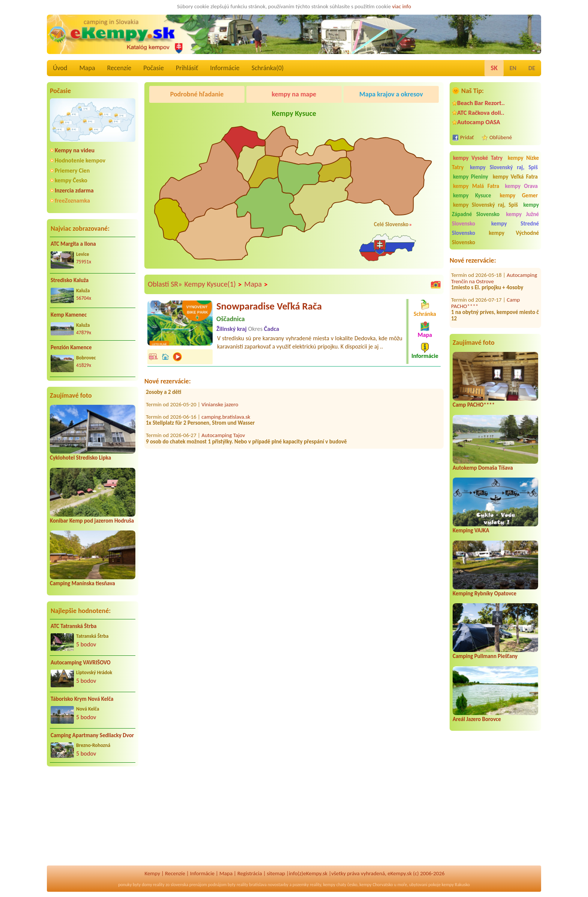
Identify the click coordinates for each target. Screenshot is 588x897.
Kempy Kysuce (294, 113)
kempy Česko (71, 180)
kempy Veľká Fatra (515, 177)
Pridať (467, 137)
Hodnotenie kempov (80, 160)
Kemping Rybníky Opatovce (484, 593)
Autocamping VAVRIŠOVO (81, 663)
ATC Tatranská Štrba (73, 626)
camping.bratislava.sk (226, 419)
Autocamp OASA (479, 122)
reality (159, 885)
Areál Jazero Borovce (477, 719)
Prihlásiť (187, 68)
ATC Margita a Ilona (73, 244)
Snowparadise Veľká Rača (269, 306)
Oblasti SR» (165, 284)
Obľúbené (501, 137)
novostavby (278, 885)
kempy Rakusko (456, 885)
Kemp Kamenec (69, 315)
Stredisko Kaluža (70, 280)
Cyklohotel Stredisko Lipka (80, 458)
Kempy (152, 873)
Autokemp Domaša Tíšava (483, 468)
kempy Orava (521, 186)
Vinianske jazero (220, 406)
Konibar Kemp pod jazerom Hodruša (92, 521)
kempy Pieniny (471, 177)
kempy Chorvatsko (376, 885)
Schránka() (268, 68)
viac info (402, 6)
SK (494, 68)
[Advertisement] (93, 821)
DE (532, 68)
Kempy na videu (75, 150)
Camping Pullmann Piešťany (485, 656)
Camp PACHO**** (474, 405)
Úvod (60, 68)
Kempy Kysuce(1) (213, 284)
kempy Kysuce (472, 195)
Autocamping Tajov (223, 437)
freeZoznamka (72, 201)
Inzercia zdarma (74, 190)
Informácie (225, 68)
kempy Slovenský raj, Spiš (504, 167)
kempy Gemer (519, 195)
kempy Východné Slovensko (495, 238)
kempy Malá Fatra (476, 186)
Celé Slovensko (391, 224)
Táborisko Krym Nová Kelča (82, 699)
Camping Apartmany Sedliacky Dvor (92, 735)
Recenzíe (119, 68)
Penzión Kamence (71, 347)
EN (513, 68)
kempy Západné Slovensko (495, 210)
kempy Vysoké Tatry (478, 158)
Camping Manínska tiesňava (82, 583)
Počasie (154, 68)
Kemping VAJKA (471, 530)
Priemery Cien (72, 171)
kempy (329, 885)
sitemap (276, 873)
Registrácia (250, 873)
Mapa (87, 68)
